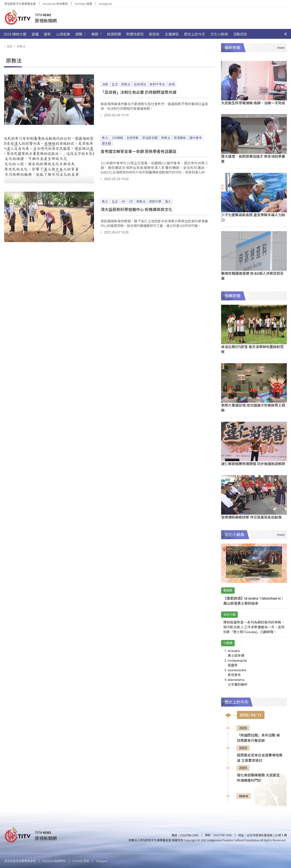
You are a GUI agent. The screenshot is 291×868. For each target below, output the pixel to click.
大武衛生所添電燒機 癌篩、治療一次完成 (253, 103)
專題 (96, 34)
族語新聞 (114, 34)
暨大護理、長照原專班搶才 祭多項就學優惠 (253, 159)
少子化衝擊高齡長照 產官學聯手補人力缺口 (253, 217)
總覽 (81, 34)
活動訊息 (240, 34)
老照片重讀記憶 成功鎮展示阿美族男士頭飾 (253, 408)
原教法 (126, 84)
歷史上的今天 (195, 34)
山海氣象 (63, 34)
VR (131, 201)
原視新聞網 (46, 20)
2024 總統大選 (15, 34)
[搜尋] (286, 34)
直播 (35, 34)
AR (123, 201)
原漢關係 (180, 138)
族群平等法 (157, 84)
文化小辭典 (219, 34)
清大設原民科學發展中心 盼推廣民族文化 (137, 209)
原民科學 (155, 201)
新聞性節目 (135, 34)
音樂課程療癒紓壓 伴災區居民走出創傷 (251, 517)
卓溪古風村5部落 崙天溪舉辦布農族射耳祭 (252, 349)
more (244, 796)
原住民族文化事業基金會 (20, 4)
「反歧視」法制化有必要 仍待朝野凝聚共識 (138, 92)
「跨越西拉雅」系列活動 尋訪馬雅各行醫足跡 (258, 738)
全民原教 (133, 138)
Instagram (106, 4)
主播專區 (172, 34)
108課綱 (117, 138)
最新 (47, 34)
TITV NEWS (43, 15)
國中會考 (196, 138)
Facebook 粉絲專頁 (55, 4)
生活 (115, 84)
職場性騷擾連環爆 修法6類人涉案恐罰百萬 (252, 276)
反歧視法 (140, 84)
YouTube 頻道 (83, 4)
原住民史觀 (150, 138)
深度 (105, 84)
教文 (105, 138)
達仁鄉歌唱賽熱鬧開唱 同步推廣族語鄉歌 (253, 464)
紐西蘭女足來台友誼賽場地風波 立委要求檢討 (260, 758)
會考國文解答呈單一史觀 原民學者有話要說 (138, 151)
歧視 (172, 84)
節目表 (154, 34)
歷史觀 (106, 143)
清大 (168, 201)
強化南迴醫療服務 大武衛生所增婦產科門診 (258, 778)
